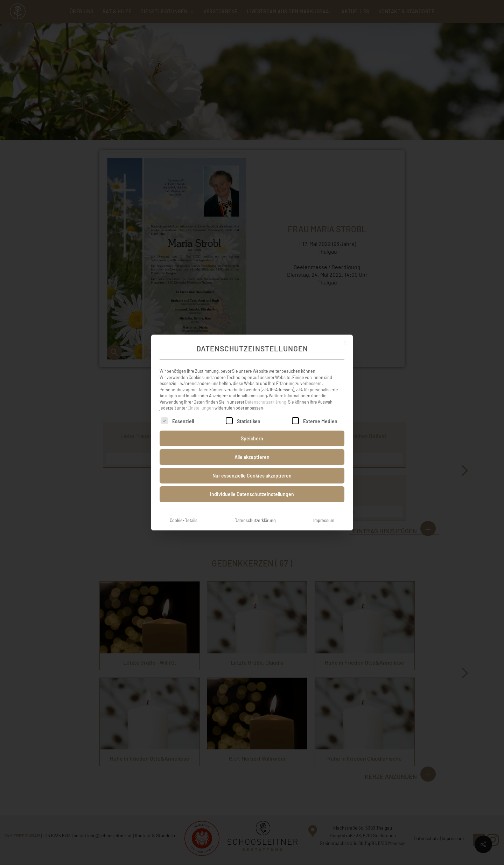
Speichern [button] (252, 431)
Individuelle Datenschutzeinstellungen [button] (252, 486)
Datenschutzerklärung (266, 394)
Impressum (324, 513)
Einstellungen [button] (201, 400)
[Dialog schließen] (344, 335)
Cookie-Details (184, 513)
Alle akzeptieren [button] (252, 449)
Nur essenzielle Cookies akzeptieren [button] (252, 468)
